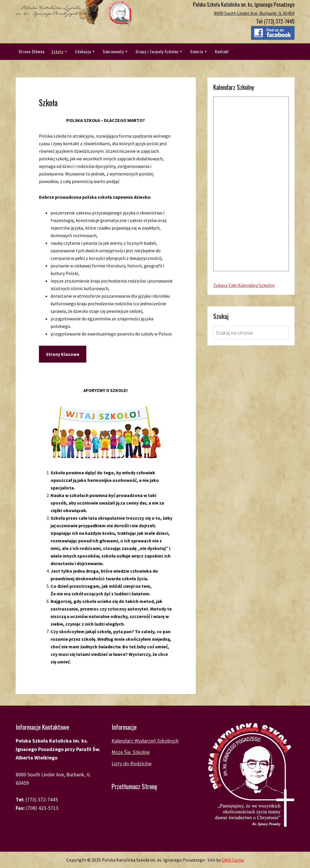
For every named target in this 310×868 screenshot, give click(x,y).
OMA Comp (233, 860)
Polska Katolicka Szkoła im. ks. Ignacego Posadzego (74, 13)
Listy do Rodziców (132, 763)
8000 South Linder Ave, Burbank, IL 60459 (254, 13)
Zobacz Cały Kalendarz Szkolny (244, 285)
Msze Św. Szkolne (131, 752)
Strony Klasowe (63, 354)
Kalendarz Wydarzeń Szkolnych (145, 741)
